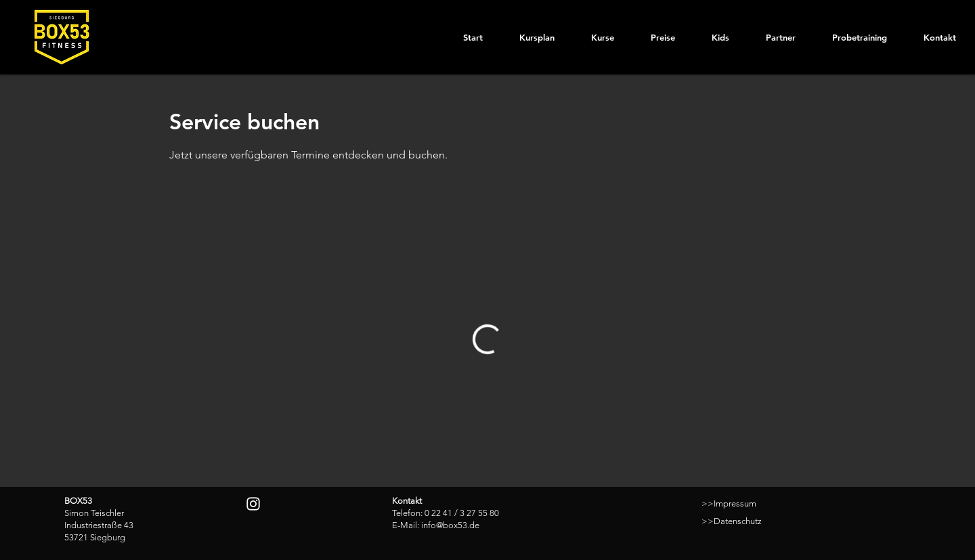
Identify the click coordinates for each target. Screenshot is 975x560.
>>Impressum (729, 503)
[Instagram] (253, 504)
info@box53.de (450, 525)
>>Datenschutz (732, 521)
